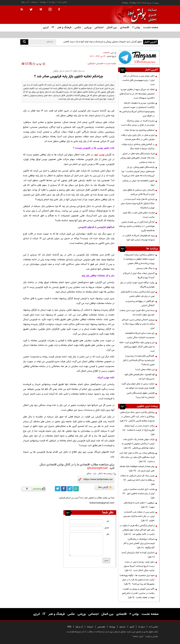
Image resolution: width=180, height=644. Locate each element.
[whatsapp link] (76, 489)
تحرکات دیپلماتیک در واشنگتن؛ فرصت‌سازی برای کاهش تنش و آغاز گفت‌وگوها (139, 543)
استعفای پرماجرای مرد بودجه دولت (139, 130)
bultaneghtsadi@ (97, 468)
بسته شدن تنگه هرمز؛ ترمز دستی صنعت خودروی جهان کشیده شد (137, 313)
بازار (95, 474)
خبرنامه (34, 2)
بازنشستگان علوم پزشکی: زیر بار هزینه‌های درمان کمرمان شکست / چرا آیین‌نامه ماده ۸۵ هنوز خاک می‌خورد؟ (138, 171)
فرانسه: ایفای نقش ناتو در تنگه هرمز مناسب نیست (139, 215)
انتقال (100, 474)
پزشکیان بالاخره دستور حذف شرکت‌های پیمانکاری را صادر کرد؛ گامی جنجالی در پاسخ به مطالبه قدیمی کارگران (137, 417)
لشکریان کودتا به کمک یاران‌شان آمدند (137, 555)
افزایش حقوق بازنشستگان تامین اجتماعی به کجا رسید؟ (141, 395)
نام (108, 521)
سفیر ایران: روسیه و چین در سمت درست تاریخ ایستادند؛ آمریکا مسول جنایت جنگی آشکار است (139, 566)
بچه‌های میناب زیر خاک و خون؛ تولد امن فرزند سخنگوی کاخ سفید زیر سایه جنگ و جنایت (137, 457)
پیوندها (43, 2)
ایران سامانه (138, 636)
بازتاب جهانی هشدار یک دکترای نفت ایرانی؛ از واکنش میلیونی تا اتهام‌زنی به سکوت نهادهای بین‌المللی (138, 444)
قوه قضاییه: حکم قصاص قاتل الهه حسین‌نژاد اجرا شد (140, 377)
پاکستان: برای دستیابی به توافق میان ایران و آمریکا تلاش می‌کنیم (139, 192)
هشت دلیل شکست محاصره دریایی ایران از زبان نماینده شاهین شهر (138, 494)
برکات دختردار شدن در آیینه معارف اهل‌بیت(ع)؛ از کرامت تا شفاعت (138, 430)
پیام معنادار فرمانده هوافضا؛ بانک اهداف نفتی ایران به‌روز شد (137, 469)
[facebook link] (64, 489)
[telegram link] (70, 489)
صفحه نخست (151, 28)
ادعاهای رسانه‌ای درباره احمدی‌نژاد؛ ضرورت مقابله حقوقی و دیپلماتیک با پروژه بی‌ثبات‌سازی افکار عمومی (139, 259)
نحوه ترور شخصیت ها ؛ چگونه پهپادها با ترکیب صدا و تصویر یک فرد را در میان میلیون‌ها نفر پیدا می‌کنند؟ (137, 580)
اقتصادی (100, 64)
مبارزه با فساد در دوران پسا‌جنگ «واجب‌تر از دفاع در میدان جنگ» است (138, 123)
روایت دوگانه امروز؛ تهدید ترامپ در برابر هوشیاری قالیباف (137, 285)
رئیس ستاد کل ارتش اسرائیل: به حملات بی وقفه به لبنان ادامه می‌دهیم (137, 480)
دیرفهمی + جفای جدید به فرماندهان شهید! (139, 505)
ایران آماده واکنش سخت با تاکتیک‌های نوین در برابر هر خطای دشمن (138, 294)
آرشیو (132, 627)
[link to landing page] (141, 15)
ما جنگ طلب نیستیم (146, 268)
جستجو (123, 627)
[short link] (98, 479)
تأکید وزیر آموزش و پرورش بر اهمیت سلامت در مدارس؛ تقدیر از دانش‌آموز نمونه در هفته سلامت (138, 593)
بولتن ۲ (136, 28)
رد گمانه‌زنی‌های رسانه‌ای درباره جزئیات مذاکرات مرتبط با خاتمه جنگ (138, 146)
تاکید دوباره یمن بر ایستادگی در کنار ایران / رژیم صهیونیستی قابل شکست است (138, 80)
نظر (108, 534)
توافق (89, 474)
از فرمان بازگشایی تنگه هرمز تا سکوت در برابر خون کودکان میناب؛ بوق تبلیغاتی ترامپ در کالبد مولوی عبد (137, 530)
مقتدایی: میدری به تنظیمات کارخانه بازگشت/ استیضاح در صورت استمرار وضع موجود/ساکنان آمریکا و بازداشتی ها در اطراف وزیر (137, 109)
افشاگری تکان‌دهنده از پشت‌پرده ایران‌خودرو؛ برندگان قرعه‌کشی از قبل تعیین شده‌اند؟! (139, 360)
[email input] (86, 528)
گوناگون (91, 64)
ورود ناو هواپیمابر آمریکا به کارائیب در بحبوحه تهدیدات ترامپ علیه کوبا (138, 238)
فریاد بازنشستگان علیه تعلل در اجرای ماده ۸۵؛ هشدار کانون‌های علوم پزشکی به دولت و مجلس (137, 158)
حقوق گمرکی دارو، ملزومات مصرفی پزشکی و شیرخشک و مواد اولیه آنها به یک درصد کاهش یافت (103, 44)
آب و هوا (25, 2)
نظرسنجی (101, 627)
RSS (69, 627)
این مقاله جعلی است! (145, 370)
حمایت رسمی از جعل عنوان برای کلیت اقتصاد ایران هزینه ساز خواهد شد (138, 386)
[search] (24, 42)
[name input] (86, 522)
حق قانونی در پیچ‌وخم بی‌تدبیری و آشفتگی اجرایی (140, 303)
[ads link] (139, 57)
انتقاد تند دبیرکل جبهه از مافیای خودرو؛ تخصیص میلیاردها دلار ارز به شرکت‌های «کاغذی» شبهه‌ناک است (137, 94)
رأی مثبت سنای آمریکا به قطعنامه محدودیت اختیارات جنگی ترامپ (140, 335)
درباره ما (52, 2)
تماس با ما (63, 2)
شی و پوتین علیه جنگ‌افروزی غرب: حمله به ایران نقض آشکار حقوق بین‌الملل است (137, 347)
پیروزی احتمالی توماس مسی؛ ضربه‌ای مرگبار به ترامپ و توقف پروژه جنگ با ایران (138, 324)
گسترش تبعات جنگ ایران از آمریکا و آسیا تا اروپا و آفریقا (139, 275)
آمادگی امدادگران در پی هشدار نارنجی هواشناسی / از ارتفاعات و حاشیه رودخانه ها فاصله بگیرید (137, 226)
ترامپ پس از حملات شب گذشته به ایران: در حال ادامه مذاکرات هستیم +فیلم (139, 516)
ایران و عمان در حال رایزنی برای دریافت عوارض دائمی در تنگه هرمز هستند (138, 137)
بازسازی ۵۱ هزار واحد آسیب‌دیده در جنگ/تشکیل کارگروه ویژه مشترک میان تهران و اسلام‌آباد (138, 203)
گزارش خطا (105, 487)
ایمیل (107, 528)
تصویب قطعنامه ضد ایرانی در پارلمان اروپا (139, 183)
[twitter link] (58, 489)
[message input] (86, 544)
